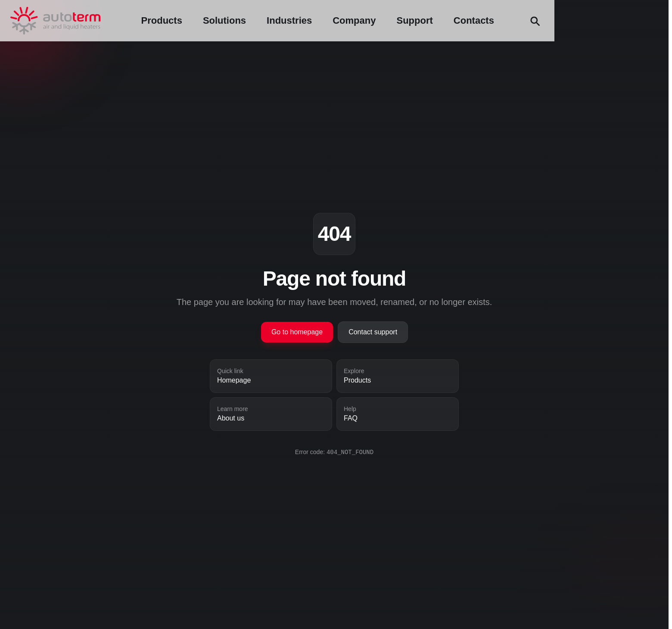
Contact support (373, 332)
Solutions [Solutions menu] (340, 20)
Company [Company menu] (470, 20)
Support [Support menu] (531, 20)
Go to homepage (297, 332)
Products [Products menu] (278, 20)
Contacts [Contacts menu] (590, 20)
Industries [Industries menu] (405, 20)
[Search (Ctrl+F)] (650, 21)
